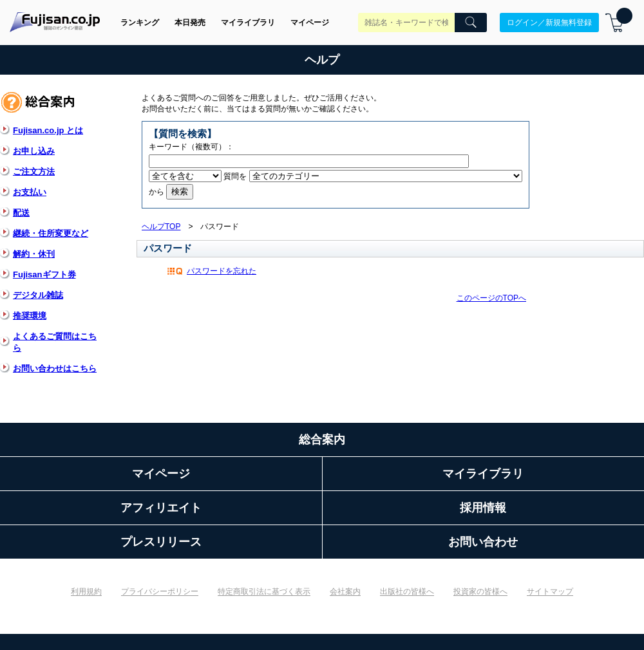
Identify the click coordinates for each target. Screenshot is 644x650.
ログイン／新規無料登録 (549, 23)
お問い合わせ (483, 542)
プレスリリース (161, 542)
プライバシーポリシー (160, 591)
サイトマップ (550, 591)
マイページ (310, 23)
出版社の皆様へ (407, 591)
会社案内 (345, 591)
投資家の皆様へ (480, 591)
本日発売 (190, 23)
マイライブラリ (248, 23)
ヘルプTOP (161, 227)
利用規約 (86, 591)
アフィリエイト (161, 508)
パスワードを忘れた (222, 271)
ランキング (140, 23)
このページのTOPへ (491, 298)
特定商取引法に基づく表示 (264, 591)
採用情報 (483, 508)
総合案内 (322, 440)
